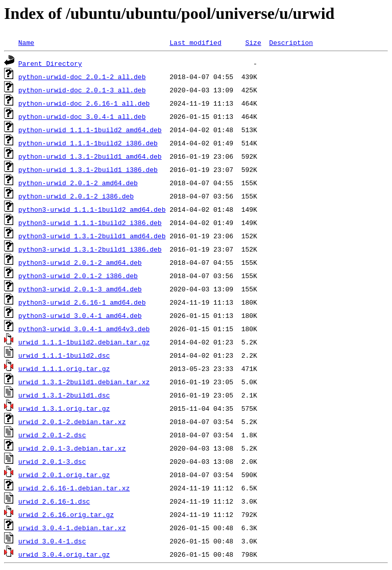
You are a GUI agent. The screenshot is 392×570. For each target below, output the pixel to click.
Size (253, 42)
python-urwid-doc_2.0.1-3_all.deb (82, 90)
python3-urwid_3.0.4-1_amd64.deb (80, 315)
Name (26, 42)
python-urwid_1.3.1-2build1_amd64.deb (90, 156)
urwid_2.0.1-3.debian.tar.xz (72, 448)
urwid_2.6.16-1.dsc (54, 501)
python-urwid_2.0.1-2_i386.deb (76, 196)
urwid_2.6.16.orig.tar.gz (66, 514)
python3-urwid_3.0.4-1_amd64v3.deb (84, 329)
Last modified (195, 42)
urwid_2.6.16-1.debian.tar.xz (74, 488)
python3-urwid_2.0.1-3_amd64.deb (80, 289)
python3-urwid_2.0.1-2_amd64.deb (80, 262)
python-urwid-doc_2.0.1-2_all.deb (82, 77)
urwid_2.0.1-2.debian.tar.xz (72, 422)
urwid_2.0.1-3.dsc (52, 461)
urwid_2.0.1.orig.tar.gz (64, 475)
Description (291, 42)
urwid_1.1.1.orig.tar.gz (64, 368)
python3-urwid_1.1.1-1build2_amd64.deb (92, 209)
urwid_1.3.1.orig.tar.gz (64, 408)
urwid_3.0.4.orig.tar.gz (64, 554)
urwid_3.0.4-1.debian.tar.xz (72, 528)
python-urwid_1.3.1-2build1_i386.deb (88, 169)
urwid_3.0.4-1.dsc (52, 541)
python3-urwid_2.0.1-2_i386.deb (78, 276)
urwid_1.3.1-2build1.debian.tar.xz (84, 382)
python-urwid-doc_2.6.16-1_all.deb (84, 103)
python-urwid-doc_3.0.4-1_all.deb (82, 116)
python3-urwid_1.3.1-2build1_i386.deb (90, 249)
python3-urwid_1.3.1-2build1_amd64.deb (92, 236)
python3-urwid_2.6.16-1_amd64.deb (82, 302)
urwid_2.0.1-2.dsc (52, 435)
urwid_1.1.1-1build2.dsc (64, 355)
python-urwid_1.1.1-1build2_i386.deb (88, 143)
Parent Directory (50, 63)
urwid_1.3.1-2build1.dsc (64, 395)
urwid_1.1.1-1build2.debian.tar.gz (84, 342)
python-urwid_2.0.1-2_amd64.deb (78, 183)
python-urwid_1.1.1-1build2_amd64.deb (90, 130)
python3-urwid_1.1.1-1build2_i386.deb (90, 222)
